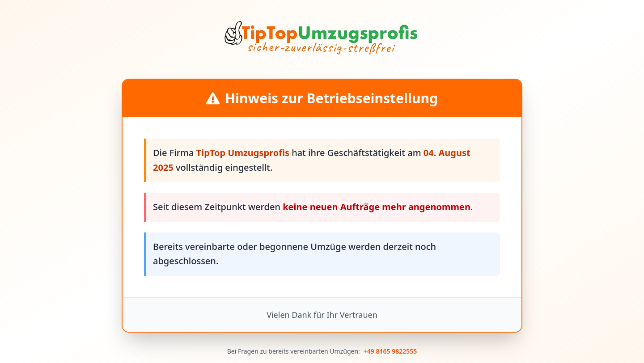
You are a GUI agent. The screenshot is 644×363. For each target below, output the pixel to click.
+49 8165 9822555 (390, 351)
